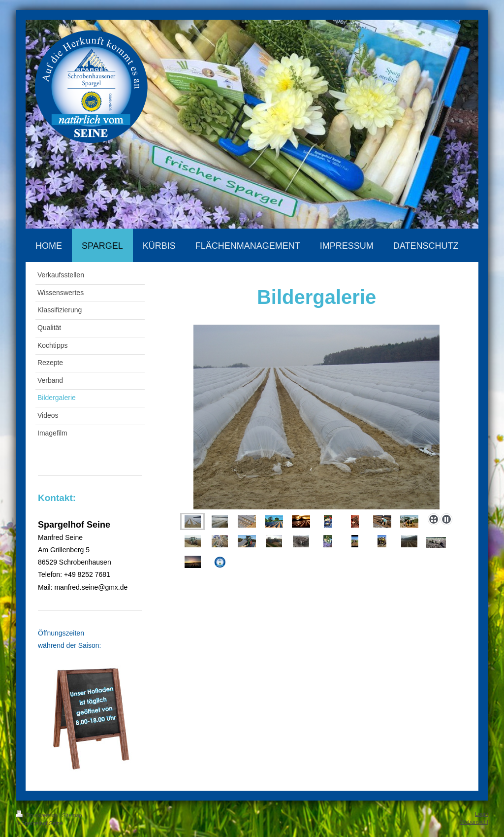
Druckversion (37, 815)
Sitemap (72, 815)
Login (482, 814)
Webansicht (474, 822)
